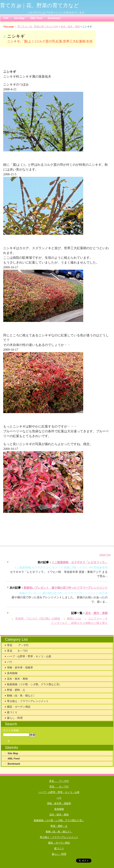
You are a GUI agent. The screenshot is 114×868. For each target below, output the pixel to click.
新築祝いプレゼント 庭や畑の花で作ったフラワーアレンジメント (66, 588)
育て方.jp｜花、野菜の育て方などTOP (38, 27)
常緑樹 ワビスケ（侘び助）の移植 (38, 618)
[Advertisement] (53, 60)
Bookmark (54, 18)
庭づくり (12, 712)
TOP (6, 18)
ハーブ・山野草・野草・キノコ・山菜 (29, 656)
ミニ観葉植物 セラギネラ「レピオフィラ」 (80, 562)
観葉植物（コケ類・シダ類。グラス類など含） (34, 684)
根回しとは (74, 618)
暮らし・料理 (15, 718)
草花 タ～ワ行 (17, 651)
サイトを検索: (11, 730)
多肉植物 (12, 673)
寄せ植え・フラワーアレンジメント (28, 701)
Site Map (19, 18)
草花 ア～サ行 (18, 645)
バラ (10, 662)
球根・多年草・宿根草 (20, 668)
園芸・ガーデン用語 (19, 707)
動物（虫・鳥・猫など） (21, 696)
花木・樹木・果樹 (70, 27)
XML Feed (36, 18)
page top (105, 555)
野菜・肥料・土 (16, 690)
